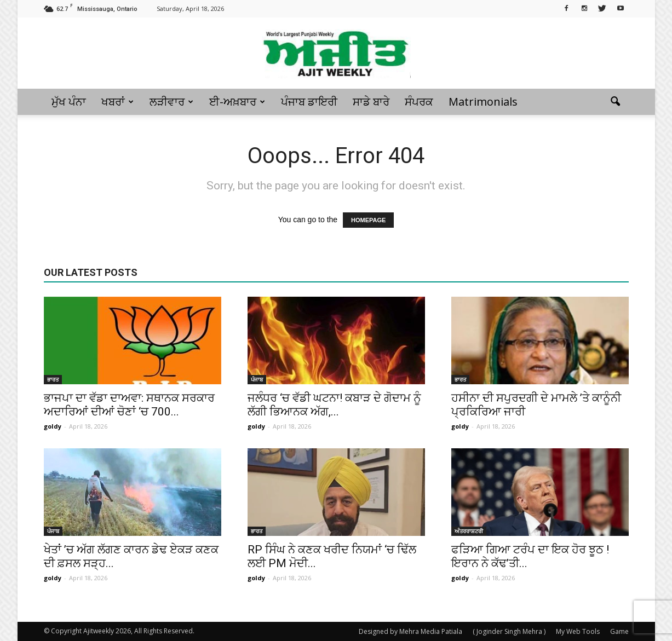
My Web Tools (578, 631)
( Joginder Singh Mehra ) (509, 631)
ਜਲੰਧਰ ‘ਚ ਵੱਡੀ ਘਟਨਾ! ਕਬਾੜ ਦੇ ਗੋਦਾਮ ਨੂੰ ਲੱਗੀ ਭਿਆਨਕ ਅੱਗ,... (334, 405)
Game (619, 631)
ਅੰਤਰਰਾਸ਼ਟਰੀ (469, 531)
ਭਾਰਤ (53, 379)
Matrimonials (483, 102)
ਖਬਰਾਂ (117, 102)
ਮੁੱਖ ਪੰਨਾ (69, 102)
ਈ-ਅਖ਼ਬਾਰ (237, 102)
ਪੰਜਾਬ (257, 379)
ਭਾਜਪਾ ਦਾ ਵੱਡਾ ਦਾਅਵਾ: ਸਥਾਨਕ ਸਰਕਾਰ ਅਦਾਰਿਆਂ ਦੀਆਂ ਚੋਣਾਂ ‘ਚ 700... (129, 405)
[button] (616, 102)
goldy (53, 426)
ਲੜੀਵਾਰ (171, 102)
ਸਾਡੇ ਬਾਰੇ (371, 102)
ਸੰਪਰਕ (419, 102)
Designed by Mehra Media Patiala (410, 631)
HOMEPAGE (368, 220)
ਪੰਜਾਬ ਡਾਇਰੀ (309, 102)
